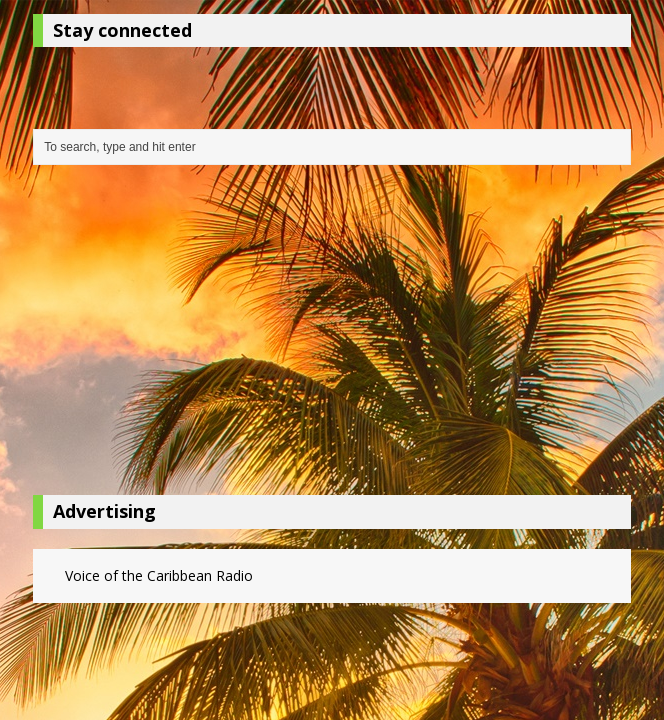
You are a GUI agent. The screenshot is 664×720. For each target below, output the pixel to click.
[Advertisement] (332, 335)
